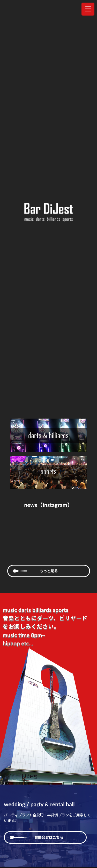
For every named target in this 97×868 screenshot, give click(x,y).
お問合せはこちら (45, 837)
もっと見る (49, 571)
